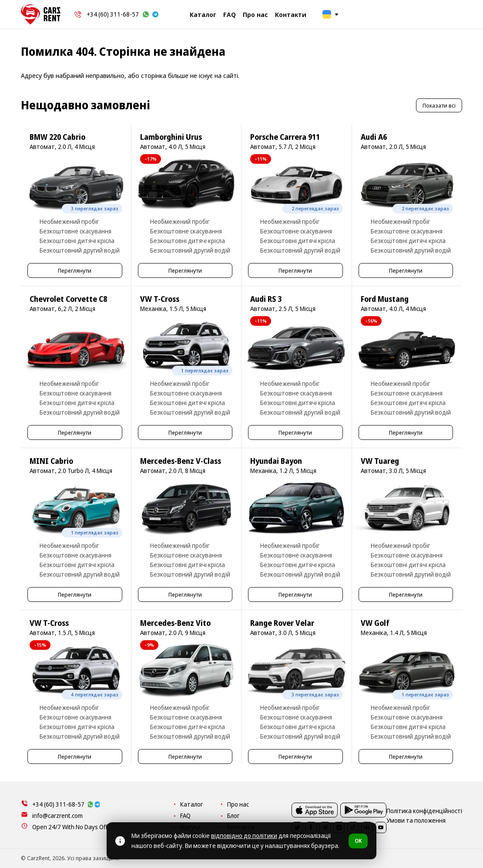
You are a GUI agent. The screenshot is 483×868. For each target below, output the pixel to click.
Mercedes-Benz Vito (175, 623)
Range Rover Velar (282, 623)
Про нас (255, 14)
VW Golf (375, 623)
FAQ (230, 14)
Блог (309, 816)
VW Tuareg (380, 461)
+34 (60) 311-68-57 (113, 14)
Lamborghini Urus (171, 137)
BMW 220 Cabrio (57, 137)
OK (358, 841)
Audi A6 (374, 137)
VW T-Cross (160, 299)
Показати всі (439, 105)
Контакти (291, 14)
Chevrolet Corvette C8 (68, 299)
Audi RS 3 (266, 299)
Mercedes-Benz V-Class (181, 461)
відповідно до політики (244, 836)
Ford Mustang (385, 299)
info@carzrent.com (57, 816)
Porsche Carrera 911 (285, 137)
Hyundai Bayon (276, 461)
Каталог (203, 14)
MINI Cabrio (51, 461)
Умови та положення (434, 858)
